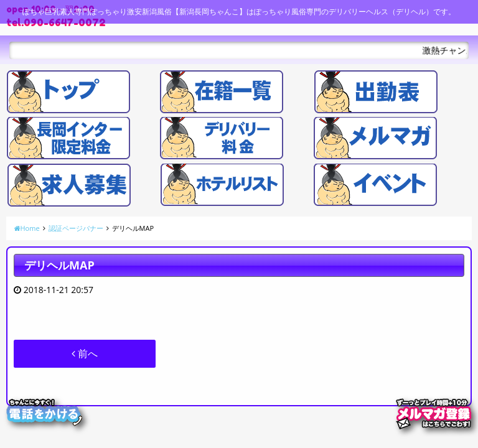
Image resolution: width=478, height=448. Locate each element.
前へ (85, 353)
